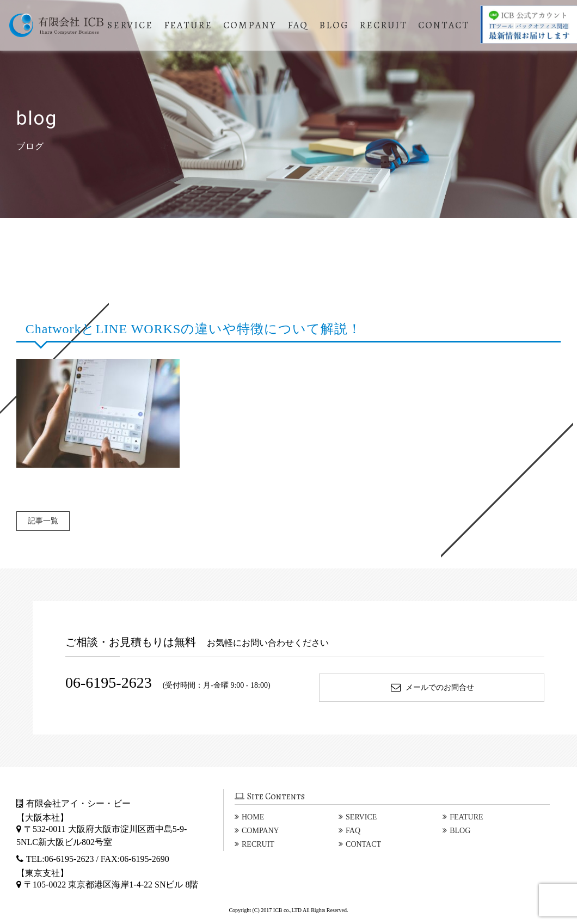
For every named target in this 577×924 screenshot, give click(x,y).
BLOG (335, 25)
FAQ (299, 25)
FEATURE (190, 25)
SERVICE (132, 25)
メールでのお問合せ (432, 687)
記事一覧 (46, 521)
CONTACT (445, 25)
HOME (253, 817)
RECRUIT (385, 25)
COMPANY (251, 25)
